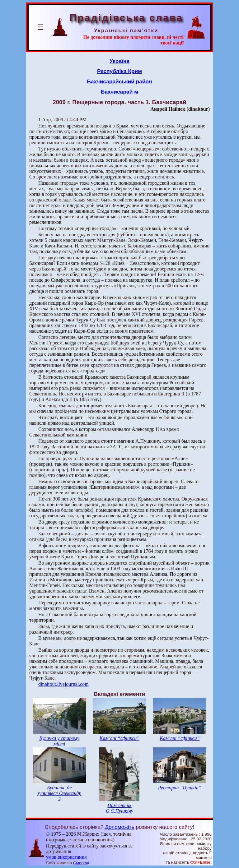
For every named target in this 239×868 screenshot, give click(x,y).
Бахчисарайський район (119, 81)
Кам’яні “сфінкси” (119, 738)
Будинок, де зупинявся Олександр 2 (59, 793)
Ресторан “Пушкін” (180, 788)
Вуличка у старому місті (59, 741)
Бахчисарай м (119, 92)
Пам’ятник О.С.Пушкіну (119, 808)
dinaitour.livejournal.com (63, 684)
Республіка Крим (119, 71)
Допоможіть (119, 827)
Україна (119, 61)
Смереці (81, 863)
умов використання (66, 857)
